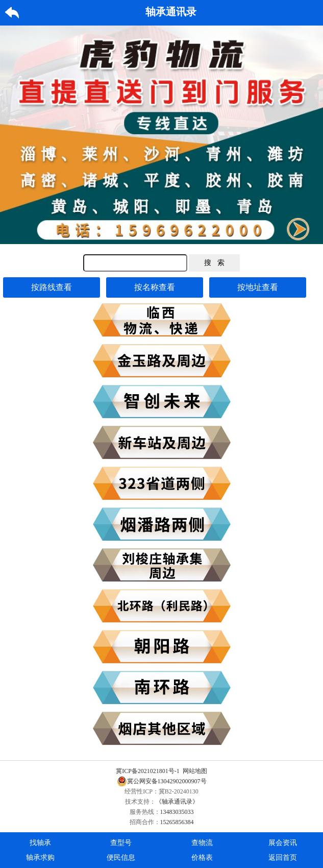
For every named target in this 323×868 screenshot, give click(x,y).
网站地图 (195, 771)
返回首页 (283, 858)
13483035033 (177, 812)
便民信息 (121, 858)
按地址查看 (258, 287)
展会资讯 (283, 843)
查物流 (202, 843)
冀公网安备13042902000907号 (162, 781)
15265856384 (177, 822)
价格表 (202, 858)
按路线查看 (52, 287)
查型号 (121, 843)
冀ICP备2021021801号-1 (148, 771)
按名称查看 (155, 287)
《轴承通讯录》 (177, 802)
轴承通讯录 (171, 12)
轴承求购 (40, 858)
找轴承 (40, 843)
